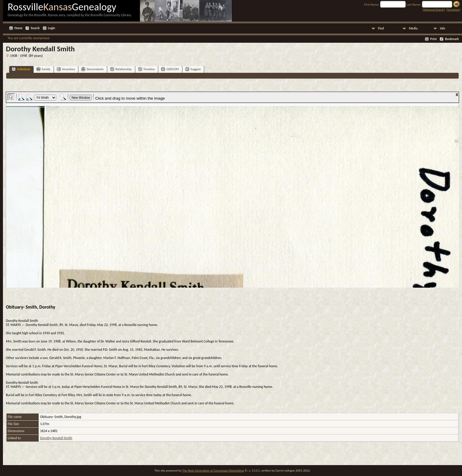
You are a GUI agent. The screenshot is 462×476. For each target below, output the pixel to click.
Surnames (453, 10)
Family (43, 69)
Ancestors (66, 69)
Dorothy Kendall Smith (56, 438)
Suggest (193, 69)
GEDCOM (170, 69)
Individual (21, 69)
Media (413, 28)
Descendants (92, 69)
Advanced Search (434, 10)
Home (18, 28)
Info (443, 28)
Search (35, 28)
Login (52, 28)
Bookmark (452, 39)
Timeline (146, 69)
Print (433, 39)
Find (381, 28)
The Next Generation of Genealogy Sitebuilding (213, 471)
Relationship (121, 69)
